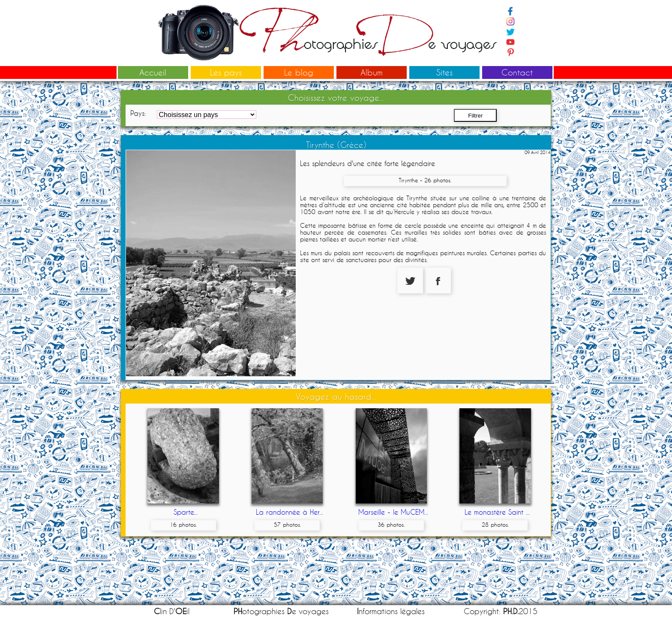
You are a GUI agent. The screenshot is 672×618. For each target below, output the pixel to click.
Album (372, 72)
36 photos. (391, 525)
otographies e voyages (281, 611)
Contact (517, 72)
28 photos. (495, 525)
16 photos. (183, 525)
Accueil (153, 72)
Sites (444, 72)
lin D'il (172, 611)
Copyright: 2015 (501, 611)
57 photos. (287, 525)
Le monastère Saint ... (497, 512)
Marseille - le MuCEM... (393, 512)
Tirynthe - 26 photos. (425, 180)
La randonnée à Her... (289, 512)
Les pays (226, 72)
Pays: (138, 113)
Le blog (299, 72)
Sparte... (186, 512)
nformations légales (391, 611)
